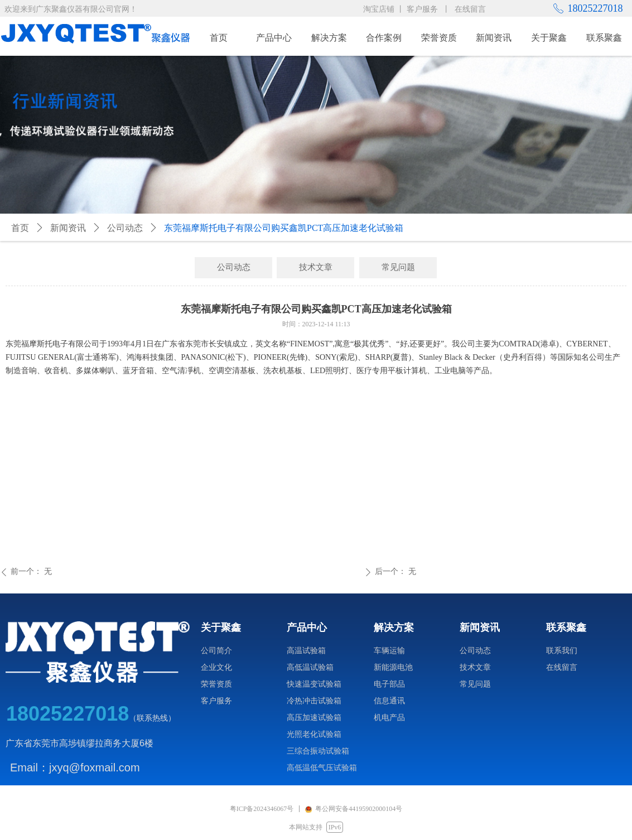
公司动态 (125, 228)
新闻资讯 (68, 228)
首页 (20, 228)
